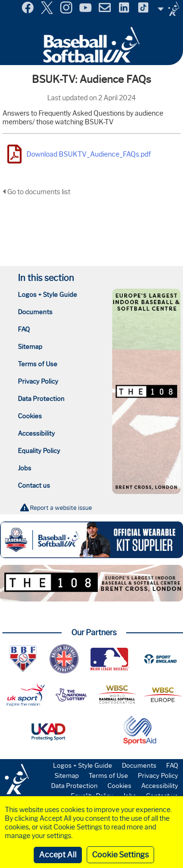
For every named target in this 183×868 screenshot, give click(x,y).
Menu (9, 4)
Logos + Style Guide (47, 294)
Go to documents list (36, 192)
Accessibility (36, 433)
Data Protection (41, 399)
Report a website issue (61, 508)
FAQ (24, 329)
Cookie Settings (120, 855)
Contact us (34, 485)
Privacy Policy (38, 381)
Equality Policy (39, 451)
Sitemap (30, 347)
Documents (35, 312)
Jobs (25, 468)
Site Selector (169, 9)
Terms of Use (38, 364)
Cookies (30, 416)
